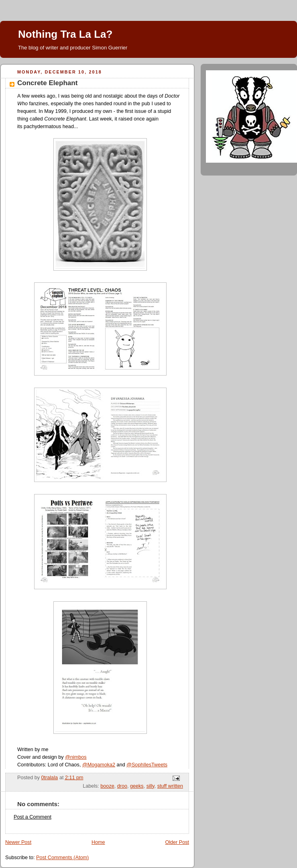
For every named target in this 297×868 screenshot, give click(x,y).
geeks (137, 786)
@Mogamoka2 (99, 765)
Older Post (177, 842)
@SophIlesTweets (147, 765)
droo (122, 786)
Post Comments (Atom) (62, 858)
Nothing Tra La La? (65, 34)
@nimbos (76, 757)
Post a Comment (33, 817)
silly (151, 786)
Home (98, 842)
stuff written (170, 786)
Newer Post (18, 842)
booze (107, 786)
